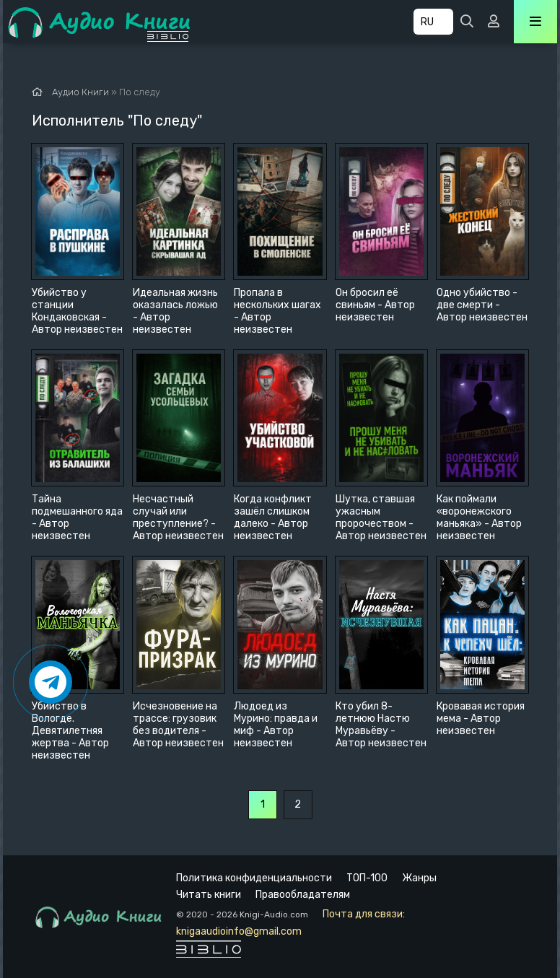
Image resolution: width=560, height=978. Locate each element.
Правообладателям (303, 895)
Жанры (419, 878)
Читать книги (209, 895)
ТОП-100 (367, 878)
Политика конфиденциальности (254, 878)
